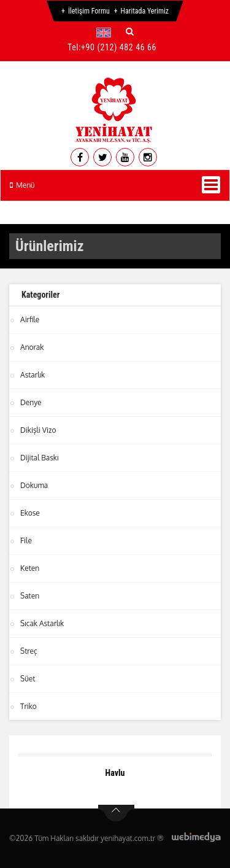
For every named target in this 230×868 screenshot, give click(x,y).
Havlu (115, 773)
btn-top (116, 813)
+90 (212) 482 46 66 (119, 47)
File (26, 541)
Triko (29, 706)
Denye (31, 402)
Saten (30, 596)
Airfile (30, 320)
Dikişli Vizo (38, 430)
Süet (28, 679)
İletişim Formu (89, 11)
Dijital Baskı (39, 458)
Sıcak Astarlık (42, 623)
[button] (106, 33)
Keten (30, 568)
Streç (29, 651)
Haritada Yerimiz (145, 11)
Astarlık (33, 375)
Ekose (30, 513)
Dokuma (34, 485)
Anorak (32, 347)
